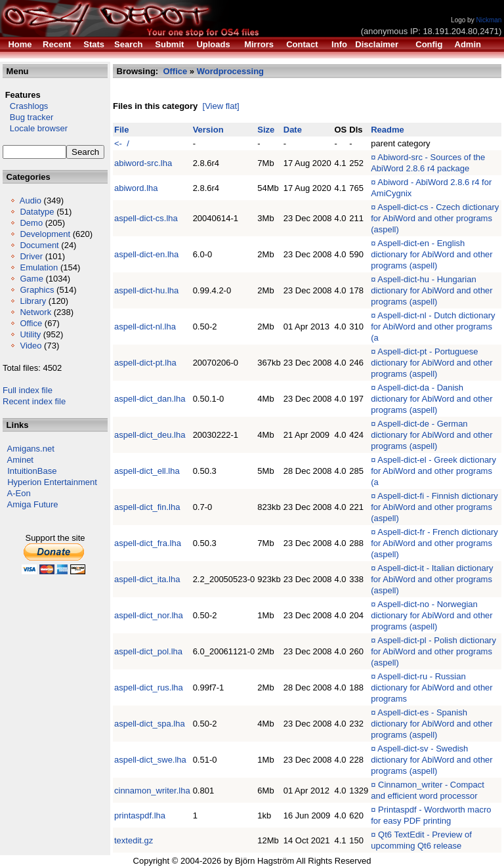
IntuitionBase (32, 471)
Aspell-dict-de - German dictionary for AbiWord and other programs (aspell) (431, 435)
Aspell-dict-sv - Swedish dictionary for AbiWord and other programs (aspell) (431, 760)
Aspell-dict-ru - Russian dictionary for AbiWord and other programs (431, 687)
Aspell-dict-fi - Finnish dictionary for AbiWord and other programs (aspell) (434, 507)
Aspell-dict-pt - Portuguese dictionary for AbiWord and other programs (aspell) (431, 363)
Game (31, 279)
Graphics (37, 290)
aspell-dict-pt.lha (145, 363)
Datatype (37, 212)
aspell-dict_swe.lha (150, 760)
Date (293, 130)
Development (45, 234)
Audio (31, 201)
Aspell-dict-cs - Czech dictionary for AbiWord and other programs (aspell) (435, 218)
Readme (388, 130)
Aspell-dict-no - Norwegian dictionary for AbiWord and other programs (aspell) (431, 615)
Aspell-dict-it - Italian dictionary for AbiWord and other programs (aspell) (432, 579)
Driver (31, 256)
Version (208, 130)
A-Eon (19, 493)
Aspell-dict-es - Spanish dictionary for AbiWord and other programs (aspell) (431, 724)
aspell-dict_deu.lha (150, 435)
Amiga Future (33, 504)
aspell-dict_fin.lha (147, 507)
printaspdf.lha (140, 815)
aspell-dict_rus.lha (149, 687)
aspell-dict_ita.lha (147, 579)
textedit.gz (134, 840)
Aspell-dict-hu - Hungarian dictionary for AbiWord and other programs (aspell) (431, 290)
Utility (30, 334)
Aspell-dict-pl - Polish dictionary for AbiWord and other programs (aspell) (433, 651)
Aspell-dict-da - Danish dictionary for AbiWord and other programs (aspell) (431, 399)
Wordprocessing (230, 71)
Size (266, 130)
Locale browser (35, 128)
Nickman (489, 20)
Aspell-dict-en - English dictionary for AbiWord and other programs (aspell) (431, 254)
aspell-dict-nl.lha (145, 327)
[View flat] (221, 106)
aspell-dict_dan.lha (150, 399)
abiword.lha (136, 188)
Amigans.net (31, 449)
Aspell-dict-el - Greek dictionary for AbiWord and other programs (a (433, 471)
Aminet (20, 460)
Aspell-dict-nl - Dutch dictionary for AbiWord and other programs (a (433, 327)
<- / (122, 143)
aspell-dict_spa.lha (150, 724)
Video (31, 346)
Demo (31, 223)
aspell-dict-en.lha (146, 254)
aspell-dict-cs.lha (146, 218)
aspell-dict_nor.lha (149, 615)
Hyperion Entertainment (52, 482)
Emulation (39, 267)
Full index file (28, 390)
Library (33, 301)
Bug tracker (28, 117)
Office (31, 323)
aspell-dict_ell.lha (147, 471)
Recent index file (34, 401)
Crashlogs (25, 106)
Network (35, 312)
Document (39, 245)
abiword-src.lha (143, 163)
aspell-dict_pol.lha (148, 651)
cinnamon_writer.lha (152, 791)
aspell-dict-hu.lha (146, 290)
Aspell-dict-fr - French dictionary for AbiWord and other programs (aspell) (434, 543)
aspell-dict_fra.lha (148, 543)
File (121, 130)
